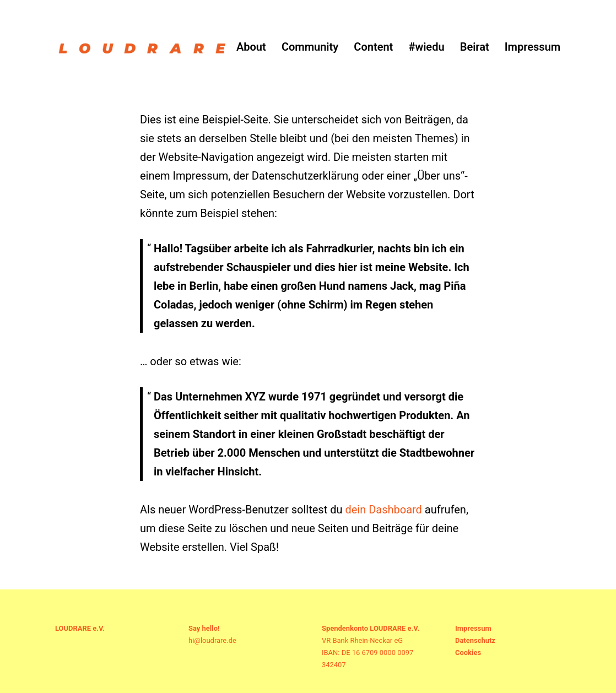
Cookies (468, 653)
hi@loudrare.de (212, 640)
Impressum (533, 47)
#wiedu (426, 47)
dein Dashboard (383, 510)
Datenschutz (475, 640)
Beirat (475, 47)
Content (373, 47)
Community (310, 47)
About (251, 47)
